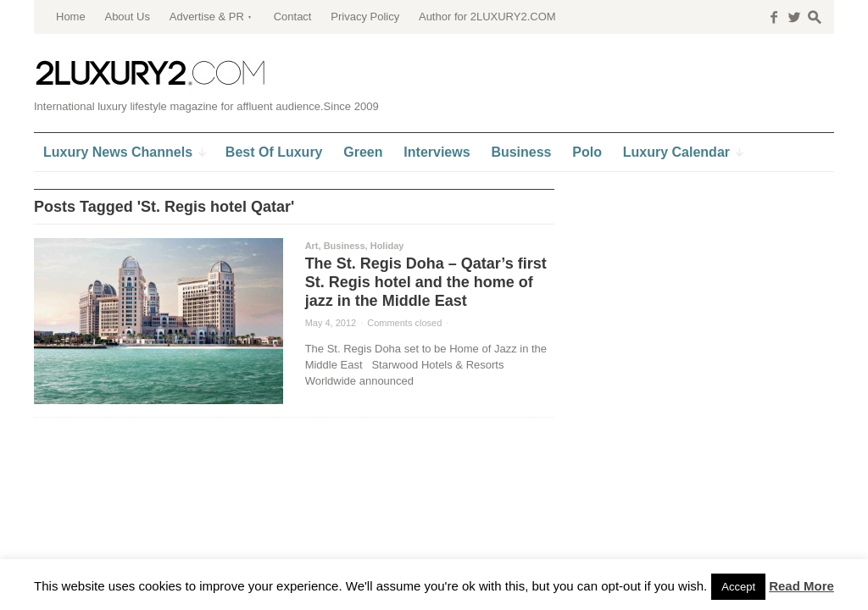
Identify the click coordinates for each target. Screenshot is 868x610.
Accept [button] (738, 587)
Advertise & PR (207, 17)
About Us (127, 17)
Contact (293, 17)
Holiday (387, 246)
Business (345, 246)
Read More (801, 586)
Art (312, 246)
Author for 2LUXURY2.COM (487, 17)
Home (71, 17)
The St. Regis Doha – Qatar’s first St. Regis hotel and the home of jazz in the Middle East (426, 282)
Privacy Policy (365, 17)
